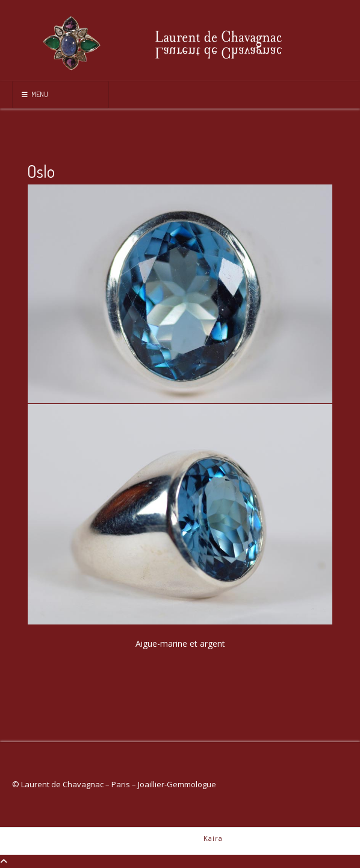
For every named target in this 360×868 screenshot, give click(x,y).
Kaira (213, 838)
